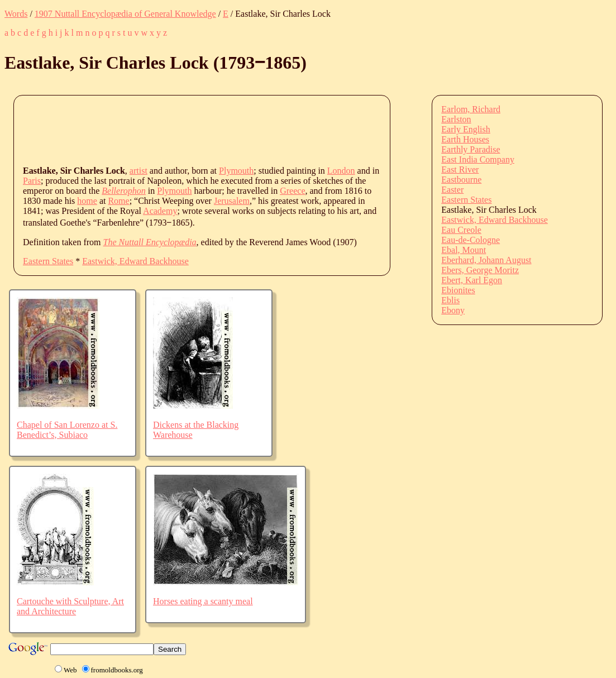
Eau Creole (461, 230)
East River (460, 169)
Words (16, 14)
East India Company (478, 159)
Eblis (450, 300)
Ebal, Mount (464, 250)
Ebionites (458, 290)
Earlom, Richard (471, 109)
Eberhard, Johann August (486, 260)
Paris (32, 181)
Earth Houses (465, 139)
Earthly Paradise (471, 149)
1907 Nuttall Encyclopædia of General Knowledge (125, 14)
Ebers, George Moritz (480, 270)
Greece (292, 191)
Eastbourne (461, 180)
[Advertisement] (226, 130)
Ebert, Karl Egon (472, 280)
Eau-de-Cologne (471, 240)
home (87, 201)
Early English (466, 129)
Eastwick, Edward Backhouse (135, 261)
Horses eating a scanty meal (203, 601)
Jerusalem (232, 201)
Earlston (456, 119)
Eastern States (48, 261)
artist (139, 171)
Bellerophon (124, 191)
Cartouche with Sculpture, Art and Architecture (70, 606)
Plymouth (236, 171)
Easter (452, 190)
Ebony (453, 310)
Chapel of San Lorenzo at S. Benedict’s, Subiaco (67, 430)
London (341, 171)
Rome (118, 201)
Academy (160, 211)
